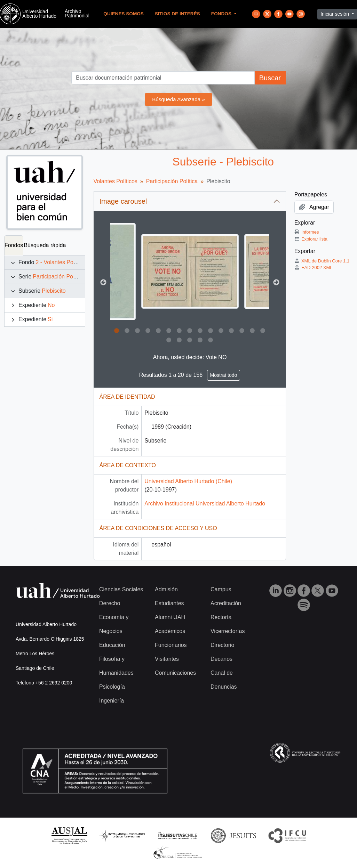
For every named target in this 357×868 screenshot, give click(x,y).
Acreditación (226, 603)
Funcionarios (171, 645)
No (51, 305)
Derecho (110, 603)
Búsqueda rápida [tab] (45, 245)
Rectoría (221, 617)
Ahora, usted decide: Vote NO (190, 357)
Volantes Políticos (116, 181)
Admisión (166, 589)
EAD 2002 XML (314, 267)
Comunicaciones (175, 673)
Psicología (112, 687)
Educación (112, 645)
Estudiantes (169, 603)
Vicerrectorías (228, 631)
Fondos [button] (222, 14)
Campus (221, 589)
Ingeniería (112, 701)
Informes (307, 232)
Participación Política (59, 277)
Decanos (221, 659)
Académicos (170, 631)
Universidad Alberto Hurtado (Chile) (188, 481)
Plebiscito (54, 291)
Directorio (222, 645)
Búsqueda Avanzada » (178, 99)
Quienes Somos (124, 14)
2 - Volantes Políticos (61, 262)
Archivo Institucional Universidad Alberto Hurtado (205, 504)
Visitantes (167, 659)
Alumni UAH (170, 617)
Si (50, 319)
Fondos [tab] (14, 245)
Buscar (270, 78)
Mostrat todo (224, 375)
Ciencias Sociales (121, 589)
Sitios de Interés (177, 14)
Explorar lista (311, 239)
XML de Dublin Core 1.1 (322, 261)
